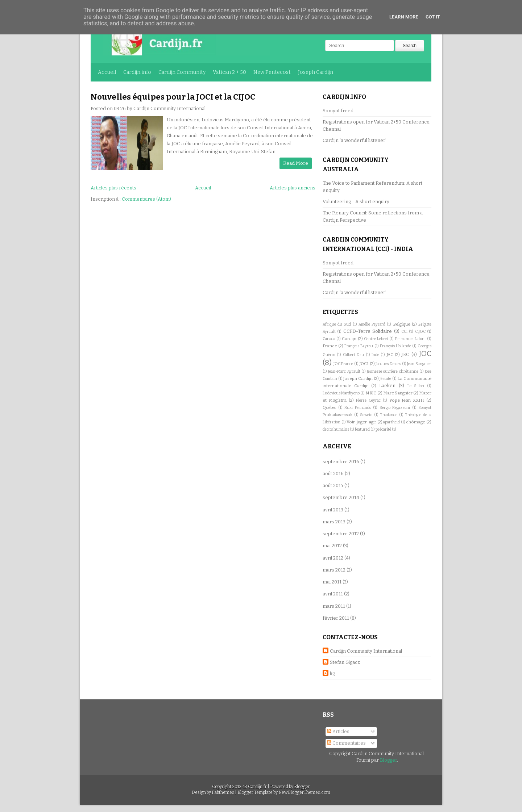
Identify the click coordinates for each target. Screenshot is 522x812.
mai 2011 (332, 582)
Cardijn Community (182, 72)
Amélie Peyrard (372, 324)
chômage (416, 422)
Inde (375, 355)
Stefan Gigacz (345, 662)
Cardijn (349, 339)
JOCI (364, 364)
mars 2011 (334, 606)
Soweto (366, 415)
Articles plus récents (113, 188)
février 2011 (336, 618)
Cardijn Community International (366, 651)
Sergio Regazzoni (395, 408)
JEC (405, 354)
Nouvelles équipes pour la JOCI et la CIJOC (173, 97)
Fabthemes (223, 792)
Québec (329, 408)
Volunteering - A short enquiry (356, 202)
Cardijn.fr (257, 787)
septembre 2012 (341, 534)
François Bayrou (359, 346)
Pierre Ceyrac (368, 400)
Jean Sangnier (419, 364)
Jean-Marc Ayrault (344, 371)
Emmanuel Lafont (411, 339)
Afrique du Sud (337, 324)
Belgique (402, 324)
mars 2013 (334, 522)
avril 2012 (333, 558)
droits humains (336, 429)
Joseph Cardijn (316, 72)
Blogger (388, 760)
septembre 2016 (341, 462)
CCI (404, 332)
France (330, 346)
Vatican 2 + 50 (229, 72)
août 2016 (333, 474)
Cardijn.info (137, 72)
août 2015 (333, 485)
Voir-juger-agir (361, 422)
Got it (433, 17)
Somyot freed (338, 111)
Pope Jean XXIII (407, 400)
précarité (383, 429)
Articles (338, 731)
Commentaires (346, 743)
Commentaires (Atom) (146, 199)
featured (362, 429)
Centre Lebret (376, 339)
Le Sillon (416, 386)
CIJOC (420, 332)
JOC (425, 354)
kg (332, 673)
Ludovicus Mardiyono (341, 393)
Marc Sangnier (398, 393)
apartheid (391, 422)
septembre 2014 (341, 497)
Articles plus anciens (293, 188)
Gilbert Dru (353, 355)
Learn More (404, 17)
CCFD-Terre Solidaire (368, 331)
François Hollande (395, 346)
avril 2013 (333, 510)
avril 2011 (333, 594)
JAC (390, 355)
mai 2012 (332, 546)
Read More (296, 163)
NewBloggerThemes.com (304, 792)
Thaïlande (389, 415)
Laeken (387, 386)
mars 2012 (334, 570)
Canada (329, 339)
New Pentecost (272, 72)
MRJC (371, 393)
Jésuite (385, 379)
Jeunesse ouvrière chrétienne (393, 371)
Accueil (107, 72)
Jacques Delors (388, 364)
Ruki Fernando (358, 408)
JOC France (343, 364)
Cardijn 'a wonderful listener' (355, 140)
